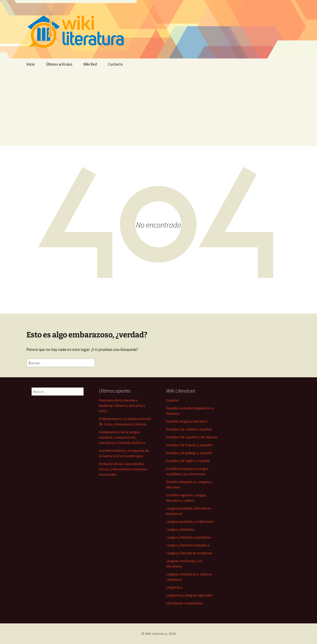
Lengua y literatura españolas (189, 537)
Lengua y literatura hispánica (188, 545)
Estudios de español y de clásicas (192, 437)
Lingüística (174, 587)
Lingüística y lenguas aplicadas (190, 595)
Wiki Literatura (156, 634)
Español (172, 400)
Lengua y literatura (180, 529)
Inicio (31, 64)
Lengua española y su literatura (190, 521)
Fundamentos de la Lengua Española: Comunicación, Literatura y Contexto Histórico (122, 437)
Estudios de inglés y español (188, 461)
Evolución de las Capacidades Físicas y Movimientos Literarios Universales (123, 469)
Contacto (115, 64)
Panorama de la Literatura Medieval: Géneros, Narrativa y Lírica (122, 406)
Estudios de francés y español (189, 445)
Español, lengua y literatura (187, 421)
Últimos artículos (59, 64)
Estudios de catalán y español (189, 429)
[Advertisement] (159, 108)
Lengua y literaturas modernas (189, 553)
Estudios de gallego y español (189, 453)
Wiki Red (90, 64)
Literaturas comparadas (184, 603)
